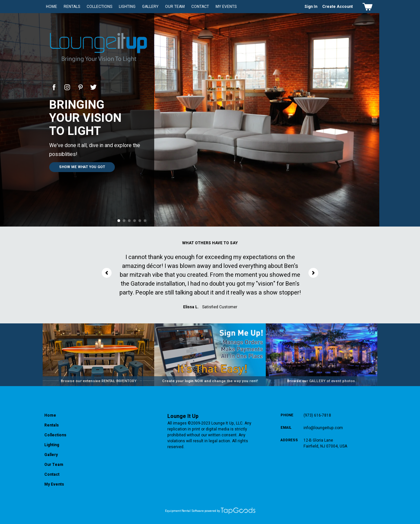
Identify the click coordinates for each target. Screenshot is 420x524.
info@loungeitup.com (323, 428)
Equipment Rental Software (184, 511)
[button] (119, 221)
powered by (212, 511)
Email (286, 428)
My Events (226, 7)
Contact (200, 7)
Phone (287, 415)
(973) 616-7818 (317, 415)
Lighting (127, 7)
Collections (99, 7)
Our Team (175, 7)
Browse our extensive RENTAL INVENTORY (99, 381)
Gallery (150, 7)
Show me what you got (82, 167)
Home (52, 7)
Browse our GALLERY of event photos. (322, 381)
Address (289, 440)
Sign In (311, 7)
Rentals (72, 7)
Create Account (337, 7)
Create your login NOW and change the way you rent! (210, 381)
